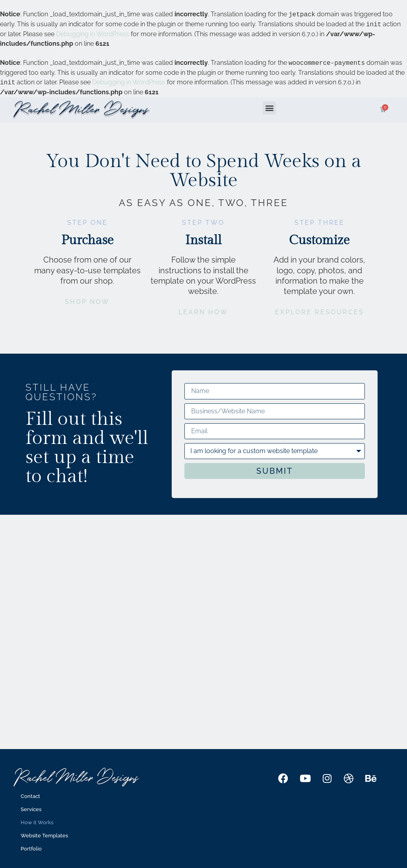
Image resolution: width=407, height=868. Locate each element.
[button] (269, 108)
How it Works (37, 822)
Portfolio (31, 849)
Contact (30, 796)
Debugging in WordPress (93, 34)
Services (31, 809)
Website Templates (44, 836)
